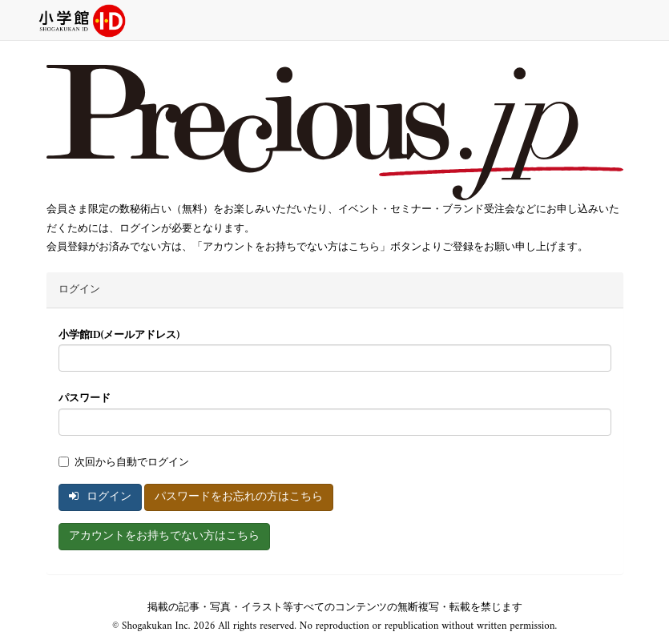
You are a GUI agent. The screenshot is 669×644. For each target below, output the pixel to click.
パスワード (85, 398)
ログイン (100, 497)
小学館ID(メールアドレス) (119, 335)
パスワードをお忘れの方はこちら (239, 497)
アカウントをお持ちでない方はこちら (164, 536)
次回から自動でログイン (124, 463)
